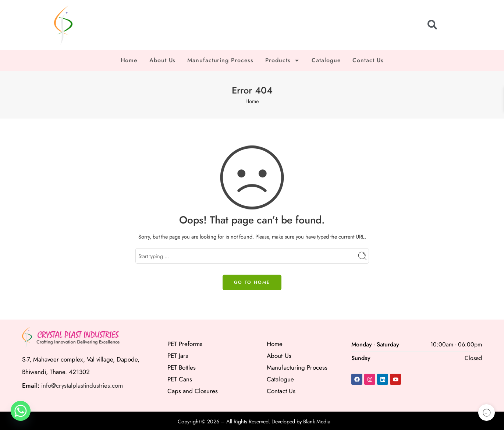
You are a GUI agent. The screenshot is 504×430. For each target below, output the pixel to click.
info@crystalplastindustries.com (82, 385)
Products (283, 60)
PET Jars (178, 356)
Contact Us (368, 60)
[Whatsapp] (21, 411)
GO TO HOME (252, 282)
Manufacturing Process (220, 60)
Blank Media (317, 421)
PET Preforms (185, 344)
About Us (162, 60)
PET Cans (180, 379)
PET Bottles (182, 367)
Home (129, 60)
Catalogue (326, 60)
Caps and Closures (193, 391)
